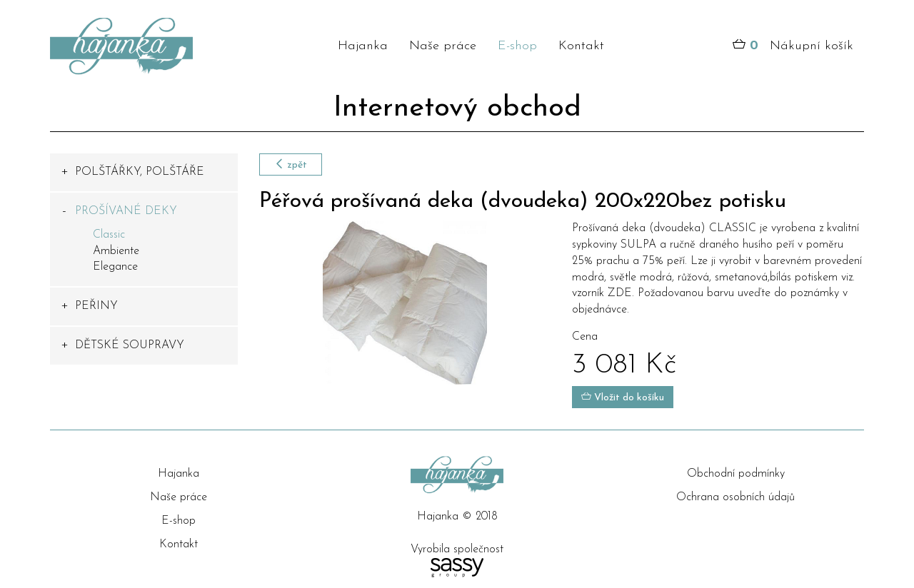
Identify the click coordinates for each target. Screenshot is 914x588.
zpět (291, 164)
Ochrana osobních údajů (735, 497)
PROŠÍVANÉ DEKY (126, 211)
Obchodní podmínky (736, 474)
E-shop (517, 46)
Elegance (115, 267)
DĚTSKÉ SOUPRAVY (130, 345)
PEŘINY (96, 306)
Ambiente (116, 251)
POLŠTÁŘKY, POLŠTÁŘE (140, 172)
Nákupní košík (793, 46)
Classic (109, 235)
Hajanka (363, 46)
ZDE (620, 293)
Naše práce (443, 46)
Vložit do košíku (623, 397)
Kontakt (581, 46)
